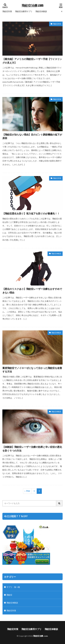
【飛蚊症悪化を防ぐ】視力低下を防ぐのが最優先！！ (31, 213)
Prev (28, 491)
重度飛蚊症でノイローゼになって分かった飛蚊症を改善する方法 (32, 370)
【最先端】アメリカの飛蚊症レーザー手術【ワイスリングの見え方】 (32, 61)
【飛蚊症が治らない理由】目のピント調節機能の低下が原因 (32, 136)
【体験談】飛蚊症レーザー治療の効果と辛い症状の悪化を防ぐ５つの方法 (32, 449)
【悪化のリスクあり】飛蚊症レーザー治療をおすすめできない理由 (32, 291)
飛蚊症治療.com (32, 6)
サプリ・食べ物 (13, 587)
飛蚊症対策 (7, 11)
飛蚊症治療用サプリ (24, 11)
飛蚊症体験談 (41, 11)
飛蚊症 (9, 595)
